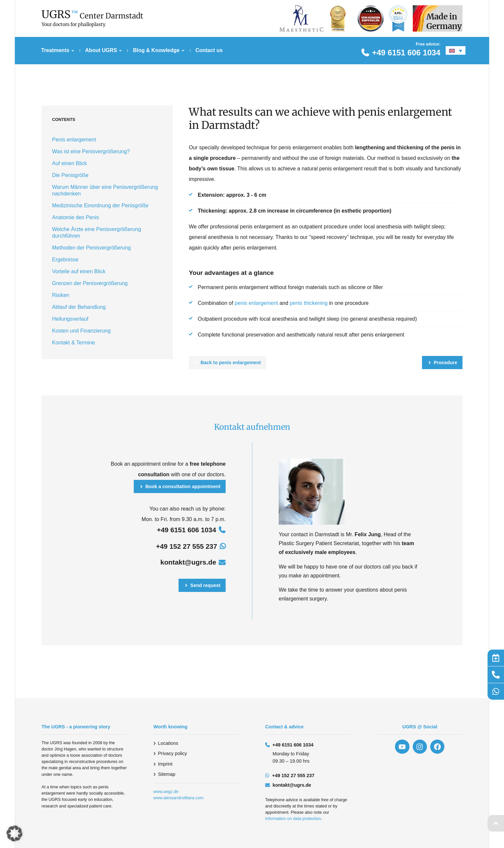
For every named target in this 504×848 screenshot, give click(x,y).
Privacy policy (173, 753)
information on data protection (293, 819)
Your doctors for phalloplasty (73, 24)
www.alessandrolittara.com (179, 798)
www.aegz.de (166, 791)
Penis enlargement (74, 140)
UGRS (56, 15)
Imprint (165, 764)
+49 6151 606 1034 (406, 53)
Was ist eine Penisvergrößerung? (91, 151)
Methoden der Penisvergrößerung (91, 248)
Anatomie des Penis (75, 217)
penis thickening (309, 303)
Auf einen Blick (70, 163)
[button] (14, 833)
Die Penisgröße (70, 175)
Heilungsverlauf (70, 319)
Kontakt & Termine (73, 343)
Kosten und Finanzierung (81, 331)
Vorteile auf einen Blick (79, 271)
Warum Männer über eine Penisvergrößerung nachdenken (105, 190)
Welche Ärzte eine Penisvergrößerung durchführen (97, 233)
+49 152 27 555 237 (186, 546)
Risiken (61, 295)
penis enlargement (256, 303)
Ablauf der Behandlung (79, 307)
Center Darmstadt (112, 16)
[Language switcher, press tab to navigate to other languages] (456, 50)
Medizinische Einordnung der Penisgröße (100, 205)
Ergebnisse (65, 260)
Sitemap (167, 774)
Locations (168, 743)
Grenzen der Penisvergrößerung (90, 283)
